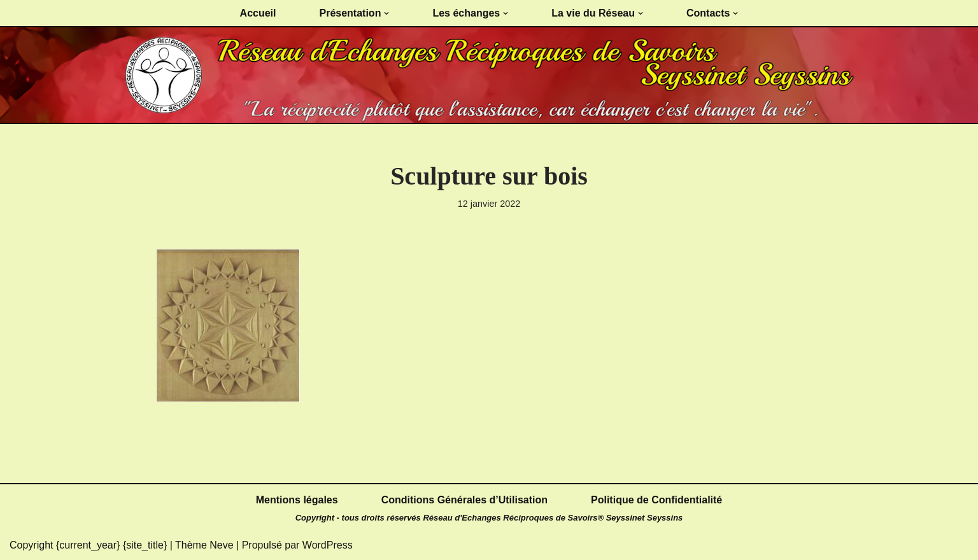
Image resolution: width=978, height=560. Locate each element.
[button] (386, 13)
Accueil (258, 13)
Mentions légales (297, 500)
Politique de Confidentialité (656, 500)
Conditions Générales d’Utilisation (464, 500)
